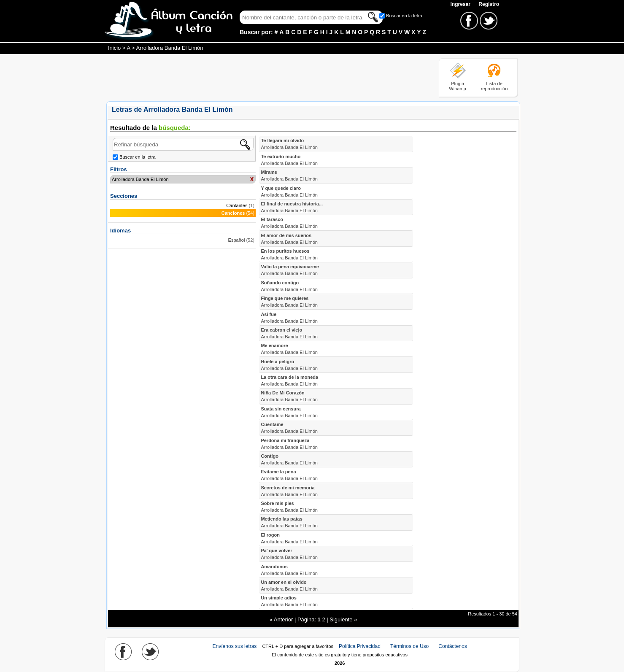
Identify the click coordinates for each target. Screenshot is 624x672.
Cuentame (289, 428)
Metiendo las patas (289, 522)
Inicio (114, 48)
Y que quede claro (289, 192)
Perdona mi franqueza (289, 444)
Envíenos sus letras (235, 646)
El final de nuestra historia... (292, 207)
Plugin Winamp (457, 86)
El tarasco (289, 223)
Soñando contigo (289, 286)
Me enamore (289, 349)
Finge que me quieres (289, 302)
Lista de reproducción (494, 86)
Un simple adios (289, 601)
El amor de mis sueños (289, 239)
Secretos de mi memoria (289, 491)
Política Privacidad (360, 646)
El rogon (289, 538)
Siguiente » (343, 619)
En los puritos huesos (289, 254)
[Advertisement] (260, 77)
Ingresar (461, 4)
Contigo (289, 459)
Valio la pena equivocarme (290, 270)
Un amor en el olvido (289, 586)
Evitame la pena (289, 475)
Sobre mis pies (289, 507)
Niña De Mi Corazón (289, 396)
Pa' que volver (289, 554)
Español (237, 240)
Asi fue (289, 318)
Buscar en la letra (404, 16)
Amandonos (289, 570)
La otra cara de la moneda (289, 381)
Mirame (289, 175)
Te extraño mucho (289, 160)
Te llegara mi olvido (289, 144)
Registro (489, 4)
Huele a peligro (289, 365)
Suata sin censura (289, 412)
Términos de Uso (409, 646)
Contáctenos (452, 646)
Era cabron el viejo (289, 333)
